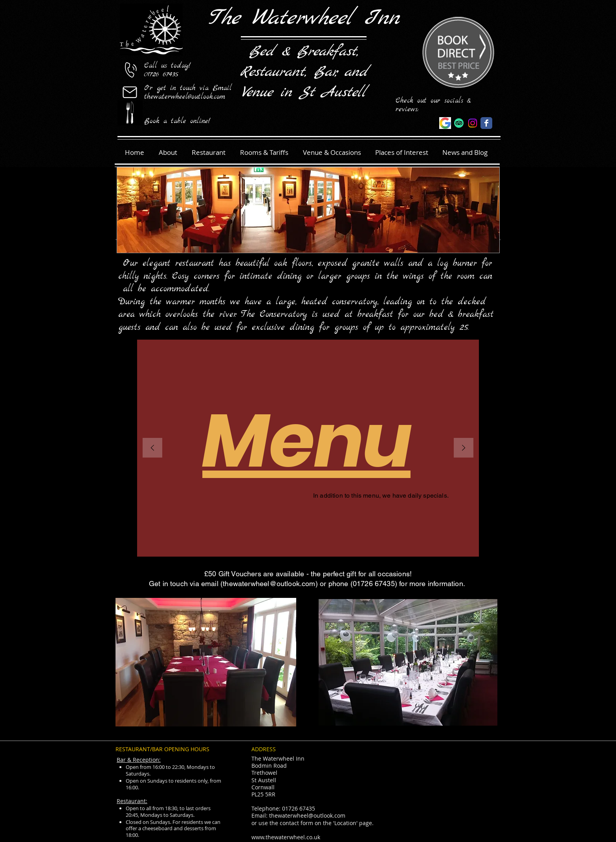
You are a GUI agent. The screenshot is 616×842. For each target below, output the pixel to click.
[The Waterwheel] (486, 123)
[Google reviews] (445, 123)
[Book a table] (130, 113)
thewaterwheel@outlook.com (269, 584)
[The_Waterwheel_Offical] (473, 123)
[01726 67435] (130, 70)
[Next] (464, 448)
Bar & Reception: (139, 760)
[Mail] (130, 92)
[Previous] (152, 448)
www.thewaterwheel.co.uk (286, 837)
